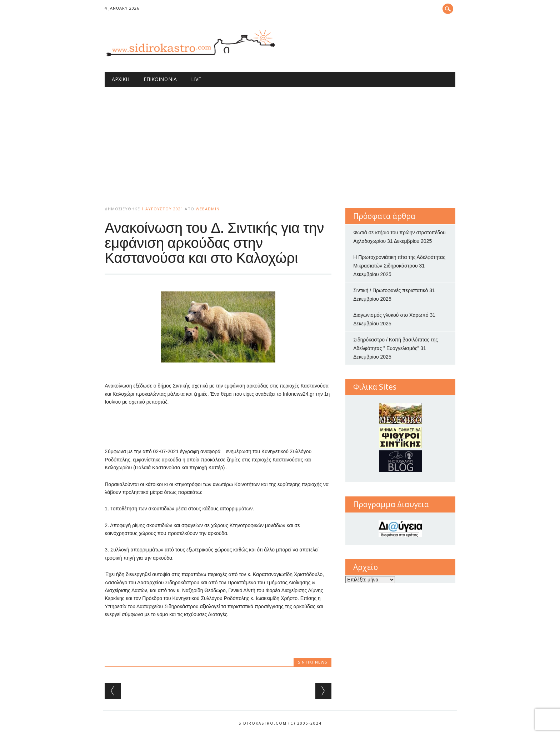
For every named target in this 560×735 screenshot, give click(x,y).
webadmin (208, 209)
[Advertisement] (280, 140)
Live (196, 79)
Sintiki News (312, 662)
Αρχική (121, 79)
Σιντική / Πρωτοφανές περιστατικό (391, 290)
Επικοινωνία (160, 79)
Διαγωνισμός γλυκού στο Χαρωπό (391, 315)
